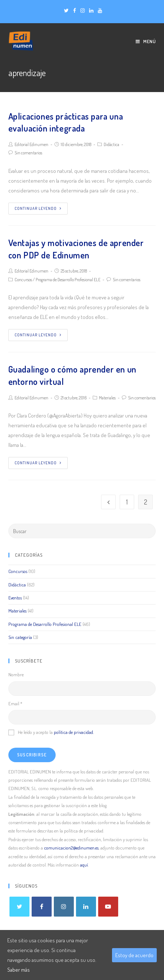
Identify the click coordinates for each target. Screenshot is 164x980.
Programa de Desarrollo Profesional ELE (68, 280)
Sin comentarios (28, 153)
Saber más (19, 970)
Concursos (23, 280)
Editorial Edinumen (31, 144)
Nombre (16, 674)
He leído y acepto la (51, 732)
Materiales (107, 398)
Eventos (15, 598)
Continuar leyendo (38, 208)
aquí (84, 865)
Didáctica (111, 144)
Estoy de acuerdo (134, 955)
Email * (15, 703)
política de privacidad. (74, 732)
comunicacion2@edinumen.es (71, 848)
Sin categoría (20, 637)
